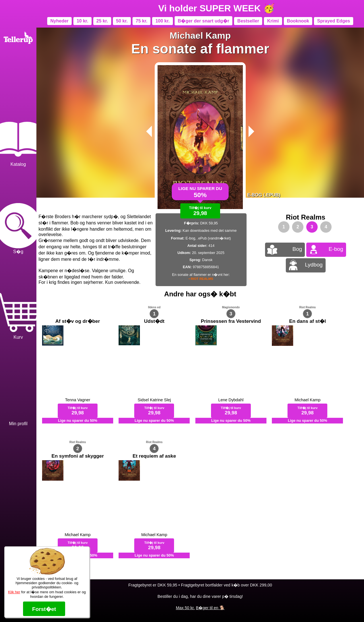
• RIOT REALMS (201, 279)
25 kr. (102, 21)
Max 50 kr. (185, 608)
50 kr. (122, 21)
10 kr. (82, 21)
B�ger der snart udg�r (203, 21)
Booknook (298, 21)
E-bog (336, 249)
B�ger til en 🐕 (210, 608)
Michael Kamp (200, 36)
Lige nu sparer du (200, 194)
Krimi (273, 21)
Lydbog (314, 265)
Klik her (14, 592)
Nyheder (59, 21)
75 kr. (141, 21)
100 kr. (163, 21)
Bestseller (248, 21)
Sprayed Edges (334, 21)
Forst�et (44, 609)
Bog (297, 249)
